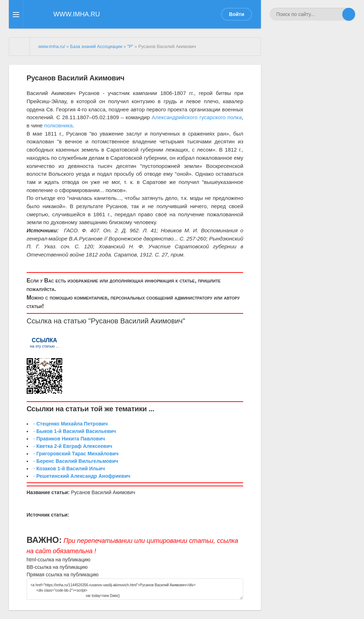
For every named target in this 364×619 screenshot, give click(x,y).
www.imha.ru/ (52, 47)
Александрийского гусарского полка (197, 117)
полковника (58, 125)
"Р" (130, 47)
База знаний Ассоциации (96, 47)
